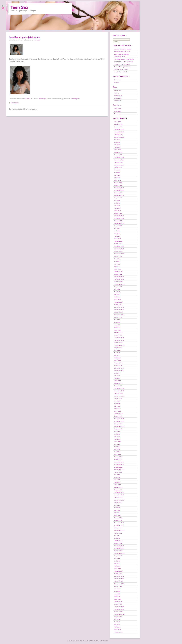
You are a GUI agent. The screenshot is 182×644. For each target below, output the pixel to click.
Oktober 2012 (118, 497)
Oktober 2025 (118, 134)
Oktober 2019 (118, 312)
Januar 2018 (118, 365)
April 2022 (117, 236)
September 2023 (119, 195)
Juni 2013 (117, 477)
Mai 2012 (117, 510)
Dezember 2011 (119, 523)
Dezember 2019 (119, 307)
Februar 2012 (118, 518)
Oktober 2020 (118, 282)
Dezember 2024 (119, 157)
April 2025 (117, 147)
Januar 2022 (118, 244)
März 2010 (117, 569)
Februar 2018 (118, 363)
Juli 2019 (117, 320)
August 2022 (118, 226)
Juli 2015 (117, 431)
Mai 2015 (117, 437)
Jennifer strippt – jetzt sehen (25, 37)
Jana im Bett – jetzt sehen (122, 67)
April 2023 (117, 208)
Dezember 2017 (119, 368)
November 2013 (119, 465)
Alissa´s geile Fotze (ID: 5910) (123, 62)
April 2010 (117, 566)
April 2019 (117, 327)
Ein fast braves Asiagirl (121, 69)
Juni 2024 (117, 173)
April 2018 (117, 358)
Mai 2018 (117, 355)
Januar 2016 (118, 416)
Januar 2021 (118, 274)
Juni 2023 (117, 203)
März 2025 (117, 150)
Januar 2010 (118, 574)
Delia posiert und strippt (121, 54)
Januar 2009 (118, 604)
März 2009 (117, 599)
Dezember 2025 (119, 129)
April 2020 (117, 297)
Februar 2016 (118, 414)
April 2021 (117, 266)
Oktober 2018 (118, 343)
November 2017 (119, 371)
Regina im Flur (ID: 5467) (122, 64)
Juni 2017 (117, 373)
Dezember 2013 (119, 462)
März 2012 (117, 515)
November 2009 (119, 579)
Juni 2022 (117, 231)
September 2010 (119, 553)
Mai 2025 (117, 145)
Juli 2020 (117, 289)
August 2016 (118, 399)
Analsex (117, 93)
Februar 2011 (118, 541)
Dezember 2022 (119, 216)
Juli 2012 (117, 505)
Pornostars (117, 101)
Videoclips (42, 99)
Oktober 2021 (118, 251)
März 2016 (117, 411)
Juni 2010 (117, 561)
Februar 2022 (118, 241)
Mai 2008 (117, 624)
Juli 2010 (117, 558)
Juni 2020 (117, 292)
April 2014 (117, 452)
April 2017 (117, 378)
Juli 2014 (117, 444)
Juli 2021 (117, 259)
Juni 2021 (117, 261)
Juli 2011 (117, 535)
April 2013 (117, 482)
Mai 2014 (117, 449)
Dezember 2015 (119, 419)
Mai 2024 (117, 175)
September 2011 (119, 530)
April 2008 (117, 627)
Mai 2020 (117, 294)
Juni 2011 (117, 538)
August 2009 (118, 586)
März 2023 (117, 211)
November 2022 (119, 218)
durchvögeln (75, 99)
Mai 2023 (117, 206)
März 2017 (117, 381)
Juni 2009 (117, 591)
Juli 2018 (117, 350)
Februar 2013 (118, 487)
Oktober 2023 (118, 193)
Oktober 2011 (118, 528)
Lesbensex (117, 98)
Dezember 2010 (119, 546)
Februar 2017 (118, 383)
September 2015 (119, 426)
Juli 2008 (117, 619)
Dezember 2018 (119, 338)
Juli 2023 (117, 200)
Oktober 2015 (118, 424)
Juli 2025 (117, 140)
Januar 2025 (118, 155)
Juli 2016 (117, 401)
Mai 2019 (117, 325)
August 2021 (118, 256)
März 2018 (117, 360)
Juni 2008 (117, 622)
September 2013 (119, 469)
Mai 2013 (117, 480)
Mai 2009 (117, 594)
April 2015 (117, 439)
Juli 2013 (117, 475)
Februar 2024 (118, 183)
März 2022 (117, 238)
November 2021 (119, 249)
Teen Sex (19, 7)
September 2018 (119, 345)
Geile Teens (118, 109)
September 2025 (119, 137)
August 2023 (118, 198)
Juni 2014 (117, 447)
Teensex (117, 82)
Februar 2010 (118, 571)
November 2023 (119, 190)
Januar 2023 (118, 213)
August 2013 (118, 472)
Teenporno (117, 114)
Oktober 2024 (118, 162)
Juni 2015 (117, 434)
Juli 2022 (117, 228)
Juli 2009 (117, 589)
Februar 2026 (118, 124)
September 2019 (119, 315)
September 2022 (119, 223)
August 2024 (118, 168)
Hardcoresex (118, 96)
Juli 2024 (117, 170)
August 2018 (118, 348)
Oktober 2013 (118, 467)
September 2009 (119, 584)
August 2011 (118, 533)
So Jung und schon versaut (123, 49)
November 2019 (119, 310)
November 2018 (119, 340)
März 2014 (117, 454)
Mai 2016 (117, 406)
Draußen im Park (119, 57)
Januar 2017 (118, 386)
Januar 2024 (118, 185)
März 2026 (117, 122)
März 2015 (117, 442)
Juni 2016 (117, 404)
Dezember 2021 (119, 246)
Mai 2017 (117, 376)
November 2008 (119, 609)
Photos (28, 99)
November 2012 (119, 495)
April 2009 (117, 596)
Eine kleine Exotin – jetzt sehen (124, 59)
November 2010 (119, 548)
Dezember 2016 (119, 388)
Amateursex (118, 90)
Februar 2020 (118, 302)
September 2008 (119, 614)
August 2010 (118, 556)
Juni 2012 (117, 508)
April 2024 (117, 178)
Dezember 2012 (119, 492)
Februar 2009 (118, 602)
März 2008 (117, 630)
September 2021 (119, 254)
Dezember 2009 (119, 576)
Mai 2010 (117, 563)
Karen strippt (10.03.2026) (122, 52)
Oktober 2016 (118, 393)
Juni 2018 (117, 353)
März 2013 (117, 485)
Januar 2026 (118, 127)
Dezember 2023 (119, 188)
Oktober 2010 (118, 551)
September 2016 (119, 396)
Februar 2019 (118, 332)
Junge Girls (118, 111)
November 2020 (119, 279)
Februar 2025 (118, 152)
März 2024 (117, 180)
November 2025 (119, 132)
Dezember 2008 (119, 607)
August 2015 (118, 429)
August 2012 (118, 503)
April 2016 (117, 409)
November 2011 (119, 525)
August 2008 (118, 617)
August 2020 (118, 287)
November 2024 (119, 160)
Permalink (15, 103)
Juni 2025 (117, 142)
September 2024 (119, 165)
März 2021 (117, 269)
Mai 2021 (117, 264)
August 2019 (118, 317)
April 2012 (117, 513)
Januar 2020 (118, 305)
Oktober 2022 (118, 221)
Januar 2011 (118, 543)
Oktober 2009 (118, 581)
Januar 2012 (118, 520)
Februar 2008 (118, 632)
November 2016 (119, 391)
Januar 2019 (118, 335)
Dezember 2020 (119, 277)
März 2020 (117, 299)
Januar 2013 (118, 490)
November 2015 (119, 421)
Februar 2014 (118, 457)
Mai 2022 (117, 234)
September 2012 (119, 500)
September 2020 (119, 284)
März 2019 (117, 330)
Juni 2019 (117, 322)
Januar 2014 (118, 459)
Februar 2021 (118, 272)
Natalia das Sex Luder (121, 72)
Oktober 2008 (118, 612)
